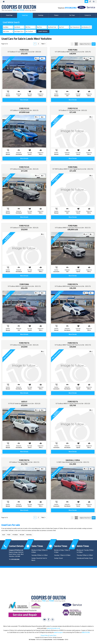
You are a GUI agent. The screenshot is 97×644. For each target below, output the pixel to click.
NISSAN (22, 535)
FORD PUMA (73, 50)
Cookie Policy (53, 635)
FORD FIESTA (73, 284)
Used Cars (25, 15)
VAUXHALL (29, 535)
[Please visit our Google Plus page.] (94, 2)
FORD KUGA (24, 50)
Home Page (9, 15)
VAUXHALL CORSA (73, 460)
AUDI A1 (24, 402)
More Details (24, 100)
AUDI (4, 535)
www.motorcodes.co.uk (53, 628)
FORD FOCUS (24, 108)
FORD (9, 535)
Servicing (41, 15)
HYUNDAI (15, 535)
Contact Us (88, 15)
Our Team (72, 15)
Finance (56, 15)
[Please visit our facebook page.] (90, 2)
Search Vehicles (43, 31)
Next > (44, 44)
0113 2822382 (71, 8)
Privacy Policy (44, 635)
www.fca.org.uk (58, 632)
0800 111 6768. (86, 632)
